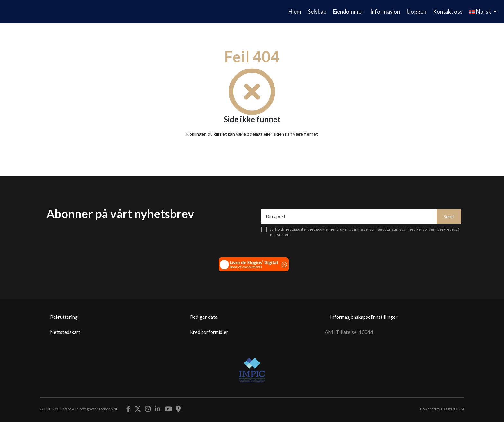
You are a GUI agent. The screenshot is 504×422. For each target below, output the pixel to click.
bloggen (416, 11)
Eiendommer (348, 11)
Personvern (427, 229)
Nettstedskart (65, 332)
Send (449, 216)
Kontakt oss (448, 11)
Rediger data (204, 317)
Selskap (317, 11)
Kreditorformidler (209, 332)
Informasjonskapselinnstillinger (364, 317)
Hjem (295, 11)
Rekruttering (64, 317)
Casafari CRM (453, 409)
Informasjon (385, 11)
